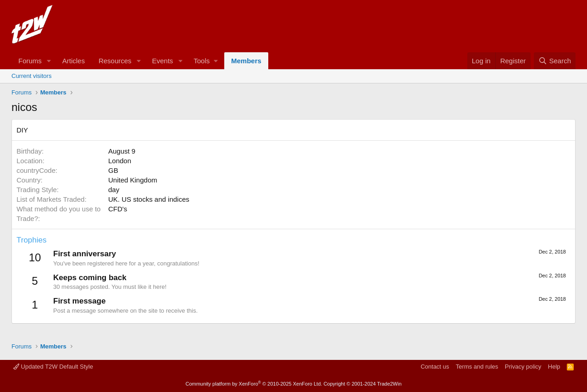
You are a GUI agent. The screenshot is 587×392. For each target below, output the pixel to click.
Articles (74, 61)
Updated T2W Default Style (53, 367)
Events (162, 61)
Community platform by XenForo (254, 384)
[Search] (555, 61)
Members (246, 61)
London (120, 161)
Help (554, 367)
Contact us (435, 367)
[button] (49, 61)
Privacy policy (523, 367)
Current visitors (31, 76)
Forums (30, 61)
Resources (115, 61)
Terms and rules (477, 367)
